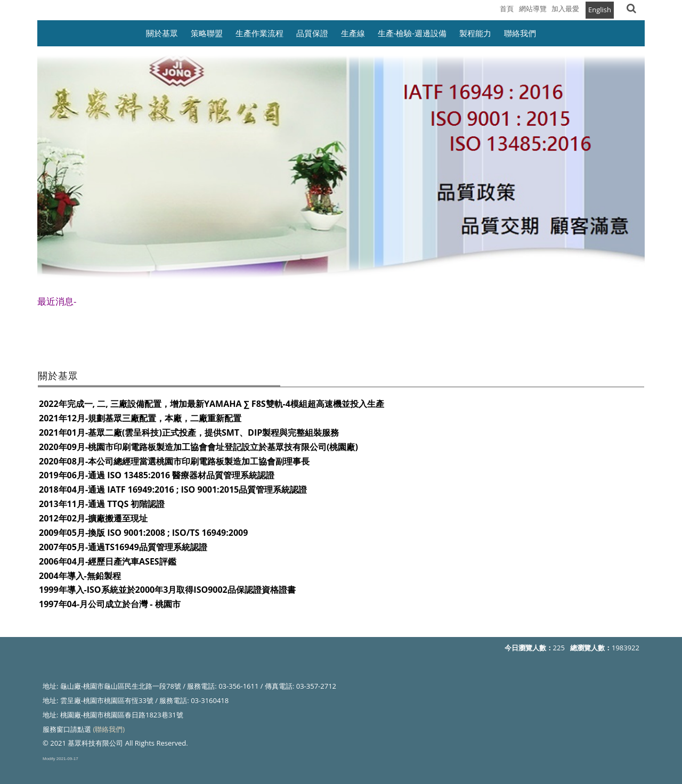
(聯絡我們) (109, 729)
